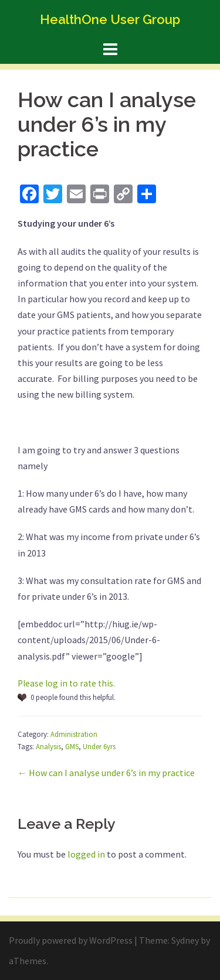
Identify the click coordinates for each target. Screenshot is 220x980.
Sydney (185, 940)
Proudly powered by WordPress (71, 940)
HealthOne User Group (110, 19)
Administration (74, 734)
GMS (72, 746)
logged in (86, 854)
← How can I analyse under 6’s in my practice (106, 773)
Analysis (48, 746)
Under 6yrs (99, 746)
